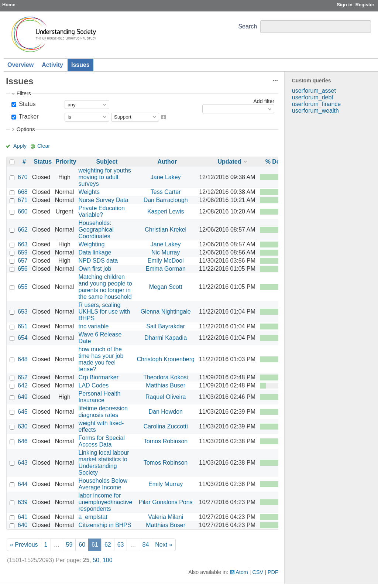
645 (23, 412)
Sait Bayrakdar (166, 326)
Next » (164, 545)
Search (248, 26)
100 (108, 560)
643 (23, 463)
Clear (44, 146)
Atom (242, 572)
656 (23, 269)
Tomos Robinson (166, 441)
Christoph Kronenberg (166, 359)
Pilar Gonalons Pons (166, 502)
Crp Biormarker (99, 377)
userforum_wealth (315, 111)
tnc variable (94, 326)
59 (69, 545)
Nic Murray (166, 252)
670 (23, 177)
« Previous (24, 545)
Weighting (92, 244)
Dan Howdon (166, 412)
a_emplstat (93, 517)
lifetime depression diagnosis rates (103, 412)
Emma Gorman (165, 269)
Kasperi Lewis (166, 211)
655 (23, 287)
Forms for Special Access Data (102, 441)
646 (23, 441)
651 (23, 326)
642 (23, 385)
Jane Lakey (166, 177)
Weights (89, 192)
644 (23, 484)
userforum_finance (317, 104)
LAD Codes (94, 385)
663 (23, 244)
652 (23, 377)
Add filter (264, 101)
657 (23, 261)
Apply (20, 146)
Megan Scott (166, 287)
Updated (229, 162)
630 (23, 426)
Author (167, 162)
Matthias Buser (166, 385)
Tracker (28, 117)
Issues (80, 65)
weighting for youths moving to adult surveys (105, 177)
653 (23, 312)
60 (82, 545)
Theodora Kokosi (166, 377)
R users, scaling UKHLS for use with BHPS (104, 312)
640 (23, 525)
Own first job (95, 269)
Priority (66, 162)
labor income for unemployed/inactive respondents (106, 502)
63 (121, 545)
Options (26, 129)
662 (23, 230)
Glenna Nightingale (166, 312)
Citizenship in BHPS (105, 525)
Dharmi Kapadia (166, 338)
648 (23, 359)
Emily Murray (166, 484)
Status (27, 104)
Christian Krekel (166, 230)
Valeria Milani (166, 517)
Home (9, 5)
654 (23, 338)
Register (365, 5)
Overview (20, 65)
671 (23, 200)
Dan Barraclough (166, 200)
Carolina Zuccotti (166, 426)
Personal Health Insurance (100, 397)
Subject (107, 162)
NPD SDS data (98, 261)
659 (23, 252)
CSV (258, 572)
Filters (24, 93)
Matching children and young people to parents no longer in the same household (105, 287)
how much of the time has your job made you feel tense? (101, 359)
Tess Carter (166, 192)
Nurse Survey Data (104, 200)
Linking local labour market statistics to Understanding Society (104, 463)
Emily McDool (166, 261)
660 (23, 211)
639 (23, 502)
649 (23, 397)
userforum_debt (313, 97)
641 (23, 517)
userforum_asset (314, 91)
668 (23, 192)
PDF (273, 572)
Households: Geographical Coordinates (96, 230)
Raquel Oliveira (166, 397)
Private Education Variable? (102, 211)
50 (96, 560)
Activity (52, 65)
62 (108, 545)
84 (145, 545)
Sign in (345, 5)
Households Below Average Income (103, 484)
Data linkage (95, 252)
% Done (276, 162)
